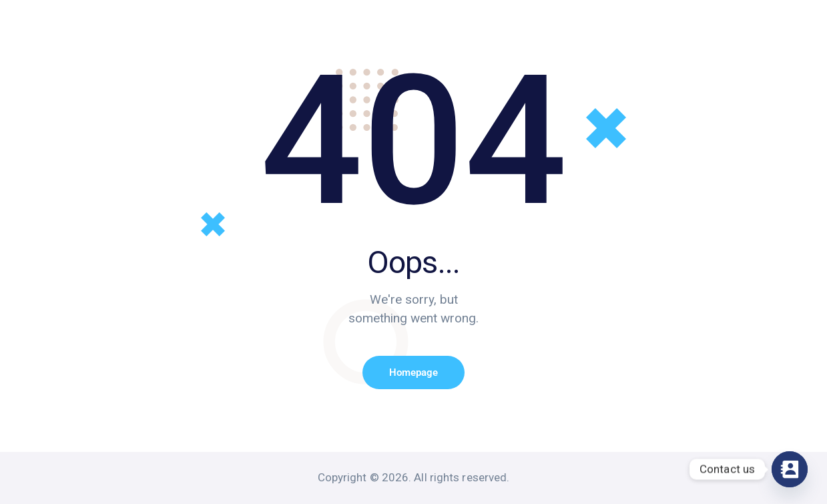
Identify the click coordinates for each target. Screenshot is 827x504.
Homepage (413, 372)
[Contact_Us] (790, 469)
